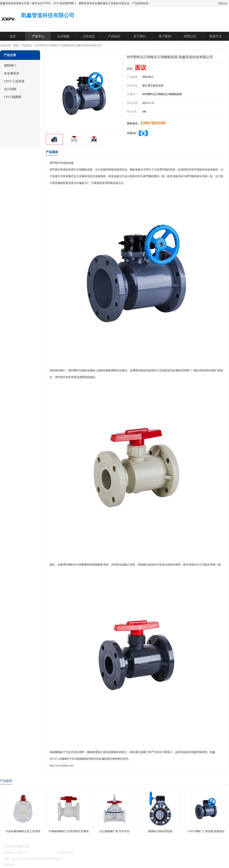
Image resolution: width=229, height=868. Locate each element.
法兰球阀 (10, 89)
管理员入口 (50, 865)
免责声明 (37, 865)
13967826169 (153, 123)
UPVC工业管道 (14, 81)
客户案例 (165, 36)
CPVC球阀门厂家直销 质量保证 (206, 831)
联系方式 (216, 36)
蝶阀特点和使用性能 (160, 831)
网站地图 (63, 865)
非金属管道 (12, 73)
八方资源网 (25, 865)
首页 (13, 36)
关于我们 (139, 36)
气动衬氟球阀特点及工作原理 (23, 831)
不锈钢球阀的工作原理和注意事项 (69, 831)
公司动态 (89, 36)
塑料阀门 (10, 66)
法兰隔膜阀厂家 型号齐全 (114, 831)
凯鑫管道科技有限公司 (44, 853)
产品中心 (38, 36)
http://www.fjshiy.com (62, 766)
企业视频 (63, 36)
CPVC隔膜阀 (13, 97)
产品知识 (114, 36)
